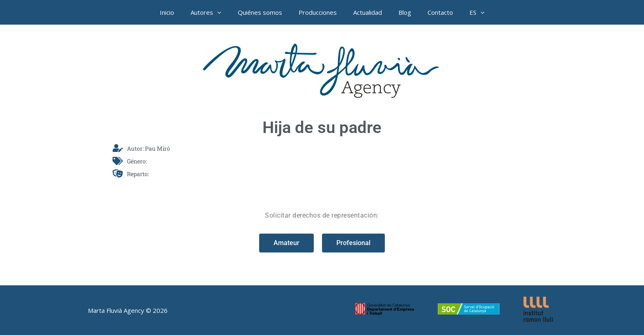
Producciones (318, 12)
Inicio (167, 12)
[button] (221, 12)
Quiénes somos (260, 12)
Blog (405, 12)
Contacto (440, 12)
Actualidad (368, 12)
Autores (210, 12)
